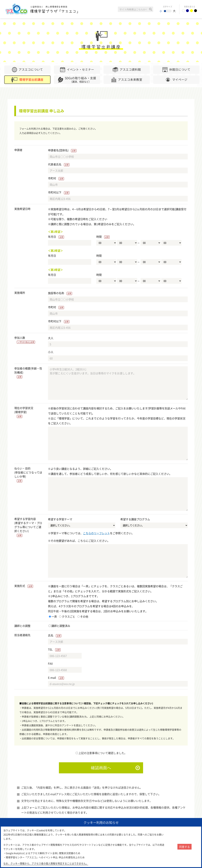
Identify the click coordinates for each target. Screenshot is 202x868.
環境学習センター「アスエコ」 (43, 9)
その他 (83, 616)
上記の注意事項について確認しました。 (101, 753)
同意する (184, 847)
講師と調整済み (59, 626)
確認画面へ (101, 768)
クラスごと (67, 616)
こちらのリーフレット (96, 533)
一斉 (53, 616)
